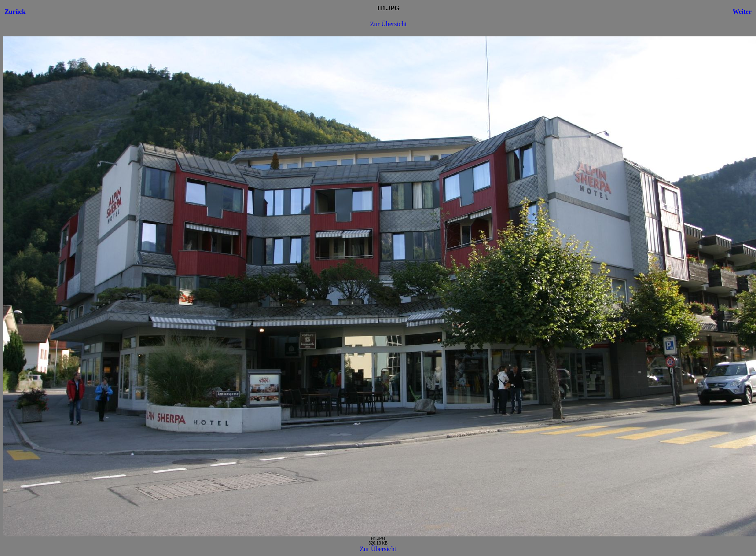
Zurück (15, 12)
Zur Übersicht (388, 24)
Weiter (742, 12)
